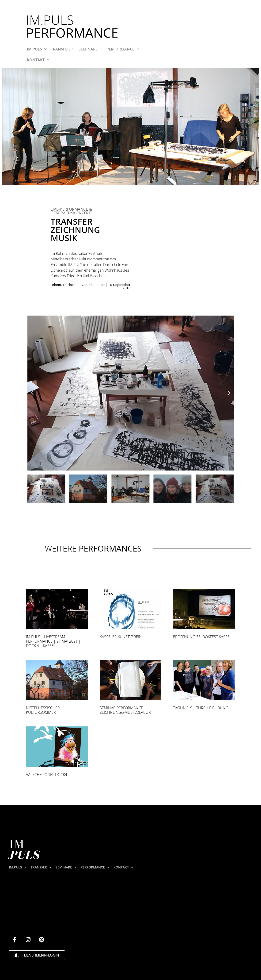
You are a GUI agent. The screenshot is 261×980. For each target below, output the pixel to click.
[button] (32, 393)
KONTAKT (38, 60)
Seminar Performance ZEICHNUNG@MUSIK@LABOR (125, 710)
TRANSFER (63, 49)
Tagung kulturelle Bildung (201, 708)
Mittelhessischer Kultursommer (43, 710)
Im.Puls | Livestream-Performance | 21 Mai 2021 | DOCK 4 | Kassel (53, 641)
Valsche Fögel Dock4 (47, 775)
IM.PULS (37, 49)
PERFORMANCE (123, 49)
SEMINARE (90, 49)
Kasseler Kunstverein (121, 637)
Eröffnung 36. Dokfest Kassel (202, 637)
